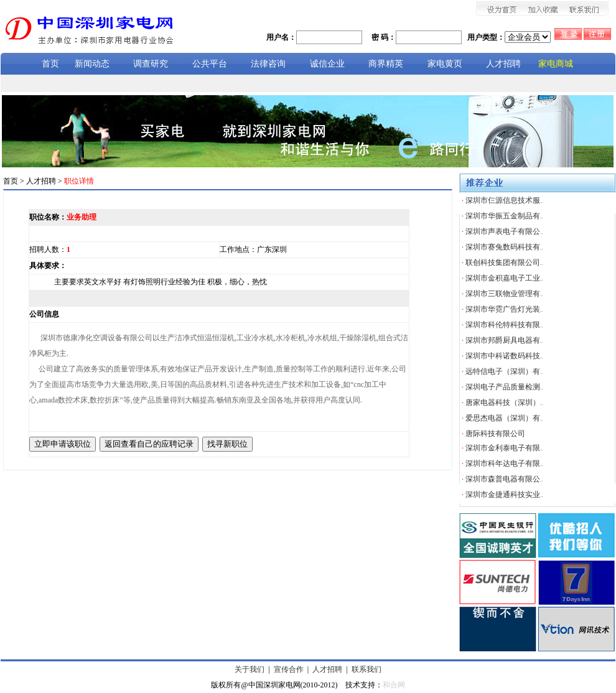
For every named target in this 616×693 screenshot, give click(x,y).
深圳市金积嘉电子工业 (504, 278)
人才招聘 (327, 669)
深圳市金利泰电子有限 (504, 448)
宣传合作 (289, 669)
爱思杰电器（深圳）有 (504, 418)
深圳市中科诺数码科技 (504, 356)
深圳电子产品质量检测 (504, 387)
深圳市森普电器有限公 (504, 479)
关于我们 (250, 669)
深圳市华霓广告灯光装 (504, 309)
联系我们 (366, 669)
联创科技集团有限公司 (504, 263)
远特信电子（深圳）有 (504, 371)
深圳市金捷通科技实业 (504, 495)
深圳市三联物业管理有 (504, 294)
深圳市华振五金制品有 (504, 216)
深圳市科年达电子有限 (504, 463)
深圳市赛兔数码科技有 (504, 247)
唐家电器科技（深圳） (504, 402)
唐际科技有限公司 (495, 434)
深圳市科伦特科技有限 (504, 325)
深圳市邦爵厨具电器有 (504, 340)
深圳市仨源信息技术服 (504, 200)
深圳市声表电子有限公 (504, 231)
